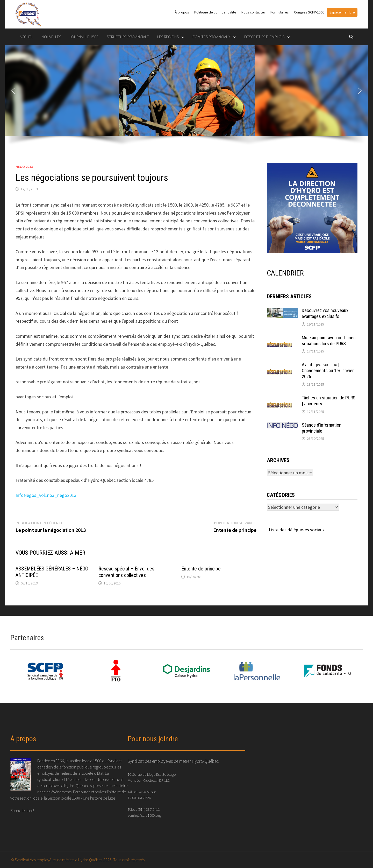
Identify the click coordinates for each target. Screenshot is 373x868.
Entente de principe (201, 569)
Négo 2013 (24, 167)
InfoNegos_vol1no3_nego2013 (46, 495)
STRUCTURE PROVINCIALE (128, 37)
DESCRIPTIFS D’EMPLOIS (264, 37)
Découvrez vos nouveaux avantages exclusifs (325, 313)
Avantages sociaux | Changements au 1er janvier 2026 (328, 371)
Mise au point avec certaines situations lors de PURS (329, 341)
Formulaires (280, 12)
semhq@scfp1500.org (144, 815)
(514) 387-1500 (145, 792)
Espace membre (342, 12)
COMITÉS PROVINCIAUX (211, 37)
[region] (187, 99)
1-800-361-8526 (139, 798)
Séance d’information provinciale (322, 428)
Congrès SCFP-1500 (309, 12)
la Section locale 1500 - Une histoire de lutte (80, 798)
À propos (182, 12)
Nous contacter (253, 12)
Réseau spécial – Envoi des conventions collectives (126, 572)
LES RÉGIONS (168, 37)
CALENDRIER (285, 273)
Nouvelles (51, 37)
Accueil (27, 37)
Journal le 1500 (84, 37)
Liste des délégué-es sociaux (297, 530)
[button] (13, 91)
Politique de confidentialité (215, 12)
